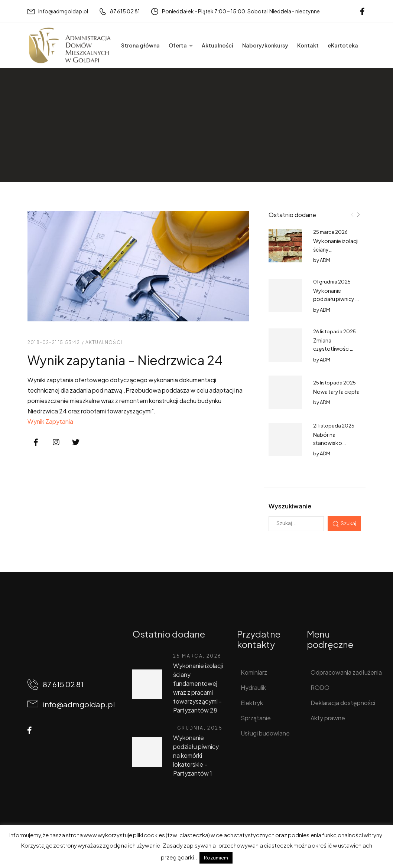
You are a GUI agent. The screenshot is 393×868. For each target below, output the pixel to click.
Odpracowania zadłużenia (341, 672)
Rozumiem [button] (216, 858)
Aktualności (217, 45)
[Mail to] (58, 11)
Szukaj (348, 523)
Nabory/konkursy (265, 45)
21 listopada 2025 (334, 426)
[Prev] (352, 214)
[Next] (358, 214)
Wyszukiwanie (290, 506)
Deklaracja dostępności (341, 703)
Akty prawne (328, 718)
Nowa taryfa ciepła (336, 392)
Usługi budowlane (265, 733)
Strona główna (140, 45)
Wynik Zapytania (50, 421)
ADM (325, 260)
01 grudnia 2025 (332, 282)
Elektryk (252, 703)
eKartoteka (343, 45)
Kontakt (308, 45)
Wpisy (59, 133)
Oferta (178, 45)
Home (36, 133)
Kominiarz (254, 672)
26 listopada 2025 (334, 331)
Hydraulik (253, 687)
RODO (320, 687)
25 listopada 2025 (334, 383)
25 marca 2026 (330, 232)
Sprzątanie (256, 718)
